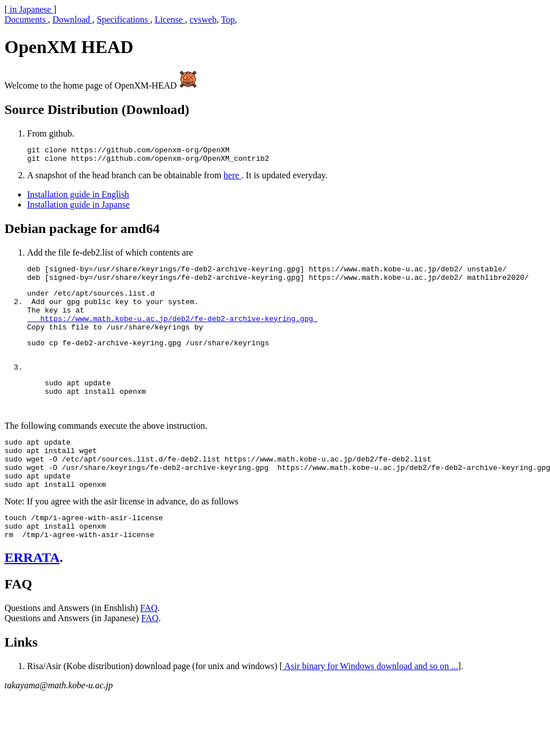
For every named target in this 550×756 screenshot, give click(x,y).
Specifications (124, 19)
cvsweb (203, 19)
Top (228, 19)
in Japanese (30, 9)
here (232, 179)
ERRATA (32, 598)
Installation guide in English (78, 198)
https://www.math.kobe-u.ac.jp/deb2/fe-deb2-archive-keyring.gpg (172, 332)
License (170, 19)
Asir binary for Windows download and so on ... (370, 707)
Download (72, 19)
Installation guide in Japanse (78, 208)
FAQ (149, 649)
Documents (26, 19)
